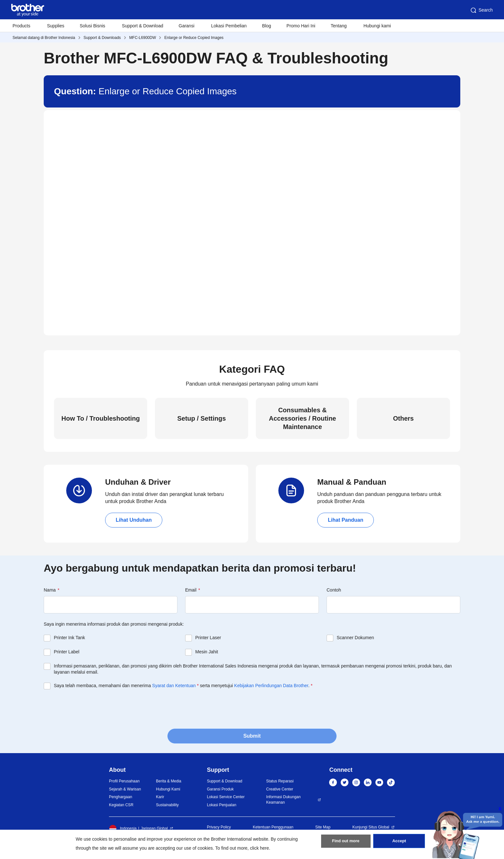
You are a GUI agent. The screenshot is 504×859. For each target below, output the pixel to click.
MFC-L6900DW (143, 38)
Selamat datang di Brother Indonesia (44, 38)
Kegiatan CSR (121, 805)
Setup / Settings (201, 418)
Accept (399, 843)
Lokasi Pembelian (229, 26)
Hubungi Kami (168, 789)
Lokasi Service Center (226, 797)
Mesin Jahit (207, 652)
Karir (160, 797)
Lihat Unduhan (134, 520)
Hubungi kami (377, 26)
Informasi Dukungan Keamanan (283, 800)
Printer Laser (208, 638)
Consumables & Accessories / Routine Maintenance (303, 418)
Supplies (56, 26)
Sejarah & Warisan (125, 789)
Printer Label (67, 652)
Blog (266, 26)
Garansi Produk (220, 789)
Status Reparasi (280, 781)
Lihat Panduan (346, 520)
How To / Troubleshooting (101, 418)
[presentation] (93, 708)
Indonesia (123, 828)
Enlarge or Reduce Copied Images (194, 38)
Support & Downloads (102, 38)
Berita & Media (169, 781)
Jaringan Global (154, 828)
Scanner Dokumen (355, 638)
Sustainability (167, 805)
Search (481, 10)
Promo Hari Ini (301, 26)
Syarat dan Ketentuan (174, 686)
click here (260, 848)
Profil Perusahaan (124, 781)
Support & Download (142, 26)
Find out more (346, 843)
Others (403, 418)
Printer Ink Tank (70, 638)
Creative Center (280, 789)
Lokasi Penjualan (222, 805)
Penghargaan (121, 797)
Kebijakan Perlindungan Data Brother (271, 686)
